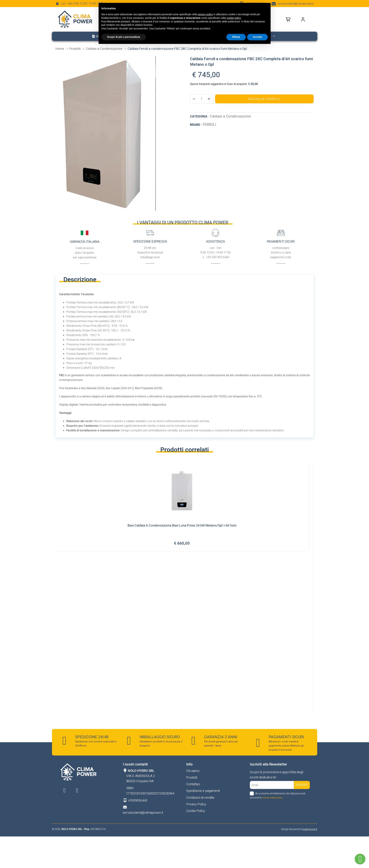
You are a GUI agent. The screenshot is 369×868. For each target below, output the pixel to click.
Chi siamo (193, 771)
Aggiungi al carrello (264, 99)
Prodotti (75, 49)
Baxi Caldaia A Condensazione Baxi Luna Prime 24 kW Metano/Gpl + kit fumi (182, 526)
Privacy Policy (196, 804)
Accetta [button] (257, 37)
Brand (195, 125)
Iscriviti (302, 785)
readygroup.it (310, 829)
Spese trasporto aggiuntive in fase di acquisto (218, 84)
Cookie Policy (196, 811)
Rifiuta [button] (236, 37)
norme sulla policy (272, 798)
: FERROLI (203, 125)
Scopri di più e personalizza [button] (124, 37)
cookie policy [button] (234, 18)
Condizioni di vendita (200, 798)
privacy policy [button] (205, 14)
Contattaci (193, 784)
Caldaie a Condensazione (104, 49)
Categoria (199, 117)
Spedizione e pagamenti (203, 791)
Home (60, 49)
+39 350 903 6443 (217, 257)
